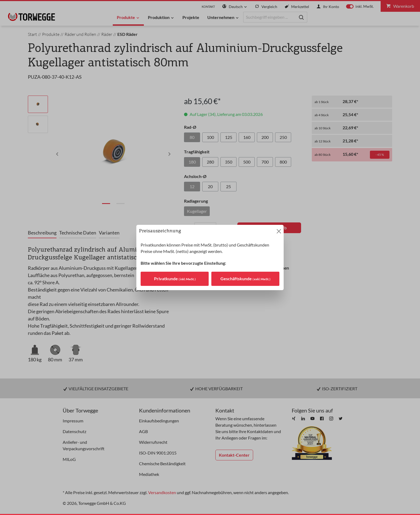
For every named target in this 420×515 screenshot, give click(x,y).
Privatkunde (175, 279)
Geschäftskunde (245, 279)
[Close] (279, 231)
